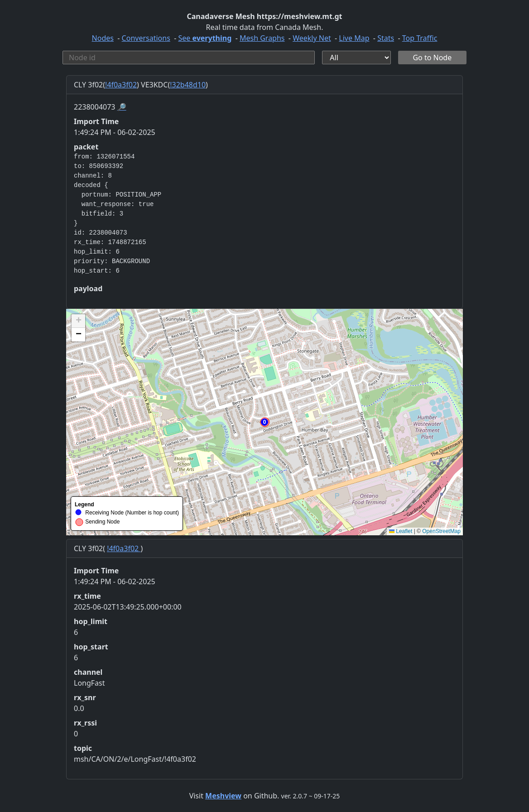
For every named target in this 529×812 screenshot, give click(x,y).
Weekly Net (312, 38)
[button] (264, 422)
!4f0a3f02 (121, 85)
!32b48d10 (188, 85)
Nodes (103, 38)
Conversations (146, 38)
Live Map (354, 38)
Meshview (223, 796)
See (205, 38)
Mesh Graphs (262, 38)
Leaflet (401, 531)
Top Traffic (420, 38)
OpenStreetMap (441, 531)
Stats (386, 38)
